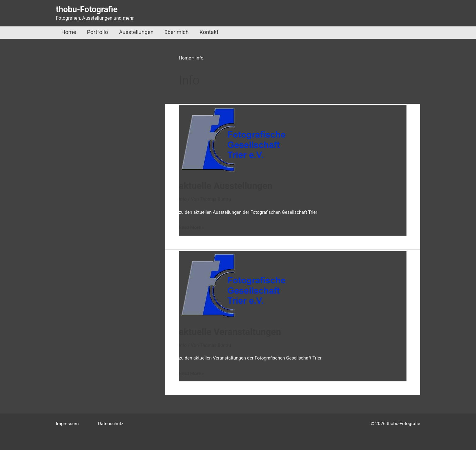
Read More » (191, 228)
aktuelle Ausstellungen (226, 186)
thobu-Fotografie (87, 9)
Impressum (67, 424)
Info (183, 199)
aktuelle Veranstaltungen (230, 332)
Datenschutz (111, 424)
